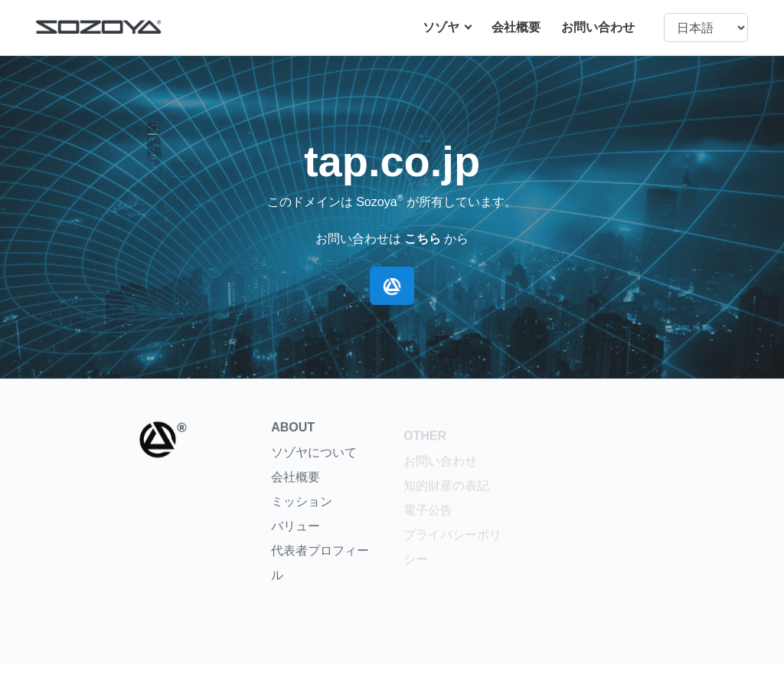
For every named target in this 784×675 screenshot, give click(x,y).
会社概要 (516, 27)
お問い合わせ (598, 27)
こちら (423, 239)
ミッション (302, 508)
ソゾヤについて (314, 459)
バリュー (296, 533)
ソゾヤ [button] (443, 27)
